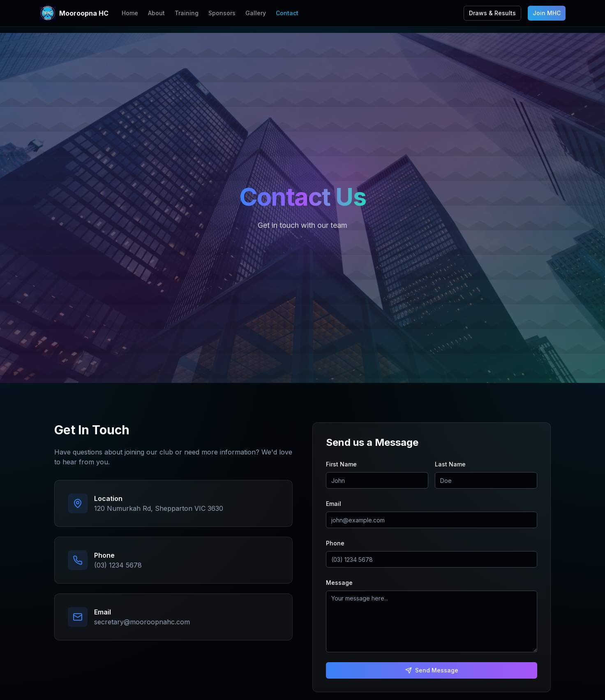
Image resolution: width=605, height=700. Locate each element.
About (156, 13)
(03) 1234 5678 (118, 565)
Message (339, 583)
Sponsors (222, 13)
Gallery (256, 13)
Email (334, 504)
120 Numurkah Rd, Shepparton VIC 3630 (159, 508)
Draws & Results (492, 13)
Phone (335, 543)
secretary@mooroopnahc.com (142, 622)
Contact (287, 13)
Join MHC (547, 13)
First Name (341, 464)
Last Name (450, 464)
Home (130, 13)
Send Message (432, 670)
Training (187, 13)
